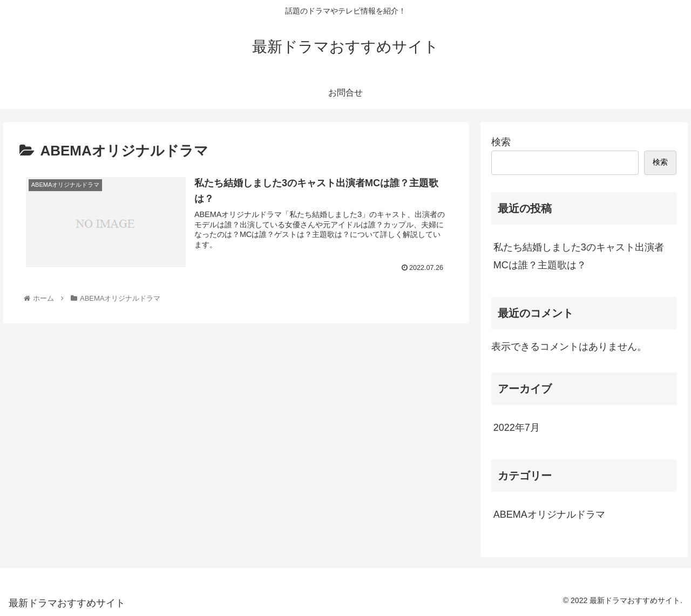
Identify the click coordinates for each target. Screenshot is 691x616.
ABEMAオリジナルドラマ (549, 515)
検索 (501, 142)
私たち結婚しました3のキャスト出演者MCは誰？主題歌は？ (579, 256)
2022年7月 (517, 428)
